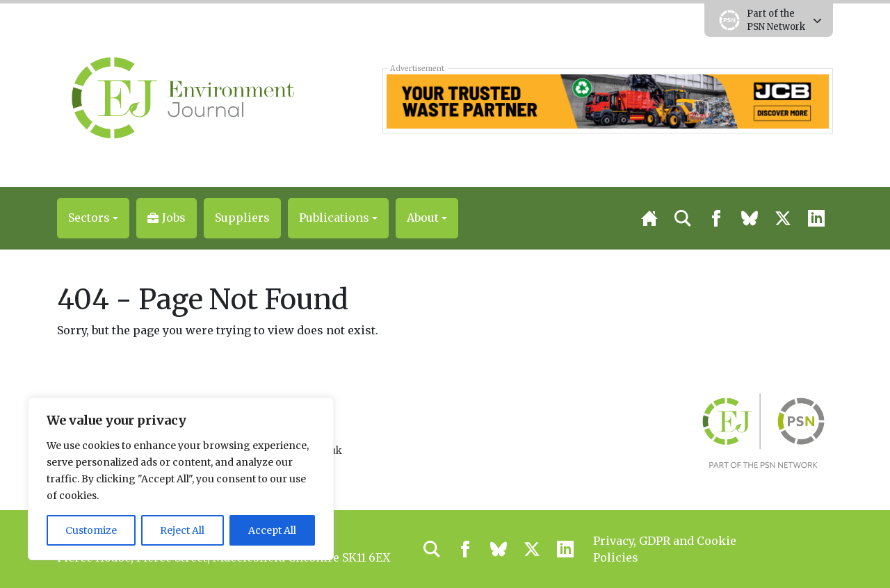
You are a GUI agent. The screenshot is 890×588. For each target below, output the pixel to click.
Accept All (272, 530)
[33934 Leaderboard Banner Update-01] (607, 100)
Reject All (182, 530)
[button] (93, 218)
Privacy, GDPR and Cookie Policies (665, 549)
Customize (91, 530)
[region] (181, 479)
